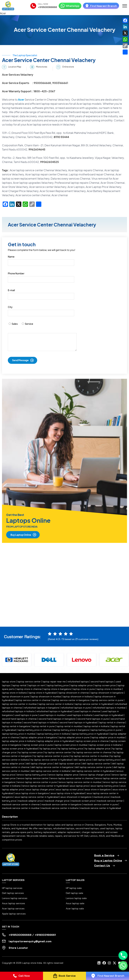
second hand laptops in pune (93, 719)
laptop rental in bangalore (16, 726)
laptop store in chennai (29, 689)
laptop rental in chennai (112, 722)
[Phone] (123, 955)
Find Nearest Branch (101, 6)
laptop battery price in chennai (35, 730)
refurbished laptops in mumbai (109, 708)
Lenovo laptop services (15, 898)
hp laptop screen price (30, 752)
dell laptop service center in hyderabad (93, 771)
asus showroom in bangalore (76, 797)
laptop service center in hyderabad (94, 704)
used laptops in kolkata (80, 715)
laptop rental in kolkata (96, 726)
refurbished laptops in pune (76, 708)
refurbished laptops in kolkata (18, 711)
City (10, 307)
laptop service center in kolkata (56, 704)
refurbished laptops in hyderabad (54, 711)
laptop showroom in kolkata (78, 697)
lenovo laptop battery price (32, 775)
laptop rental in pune (43, 726)
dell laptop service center (96, 764)
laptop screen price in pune (38, 745)
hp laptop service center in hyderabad (51, 760)
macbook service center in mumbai (21, 808)
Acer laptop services (13, 909)
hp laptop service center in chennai (92, 752)
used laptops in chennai (87, 711)
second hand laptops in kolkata (41, 722)
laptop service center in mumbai (19, 704)
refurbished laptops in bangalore (41, 708)
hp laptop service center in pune (51, 756)
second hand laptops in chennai (19, 719)
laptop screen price (105, 685)
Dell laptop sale (74, 893)
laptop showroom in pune (16, 697)
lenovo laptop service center (33, 778)
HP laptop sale (74, 888)
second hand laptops (102, 682)
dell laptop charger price (39, 764)
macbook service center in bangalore (61, 804)
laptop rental (19, 685)
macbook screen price (83, 801)
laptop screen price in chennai (92, 741)
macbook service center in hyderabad (100, 808)
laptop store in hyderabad (43, 693)
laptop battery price (58, 685)
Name (11, 257)
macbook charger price (57, 801)
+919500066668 (47, 7)
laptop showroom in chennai (74, 693)
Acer (21, 100)
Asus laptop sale (75, 903)
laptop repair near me (54, 682)
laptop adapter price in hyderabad (56, 741)
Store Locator (18, 948)
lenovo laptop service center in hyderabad (45, 786)
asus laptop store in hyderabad (68, 793)
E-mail (11, 290)
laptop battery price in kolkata (53, 734)
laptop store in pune (84, 689)
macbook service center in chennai (21, 804)
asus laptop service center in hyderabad (37, 797)
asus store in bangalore (98, 789)
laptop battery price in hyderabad (90, 734)
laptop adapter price (82, 685)
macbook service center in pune (101, 804)
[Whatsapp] (123, 966)
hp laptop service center (58, 752)
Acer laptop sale (75, 909)
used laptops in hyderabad (109, 715)
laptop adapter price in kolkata (19, 741)
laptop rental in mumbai (69, 726)
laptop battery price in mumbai (19, 734)
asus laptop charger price (40, 789)
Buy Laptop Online (21, 535)
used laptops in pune (26, 715)
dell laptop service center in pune (93, 767)
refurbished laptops (78, 682)
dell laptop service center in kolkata (50, 771)
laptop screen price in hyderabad (20, 749)
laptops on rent (37, 685)
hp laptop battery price (70, 749)
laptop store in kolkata (14, 693)
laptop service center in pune (107, 700)
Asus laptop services (13, 903)
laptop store (9, 682)
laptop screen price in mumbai (71, 745)
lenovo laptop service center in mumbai (80, 782)
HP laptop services (12, 888)
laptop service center (29, 682)
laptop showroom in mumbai (46, 697)
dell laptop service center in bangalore (52, 767)
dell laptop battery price (107, 760)
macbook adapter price (30, 801)
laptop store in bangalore (57, 689)
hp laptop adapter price (98, 749)
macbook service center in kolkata (60, 808)
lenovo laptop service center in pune (37, 782)
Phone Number (16, 273)
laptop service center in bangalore (71, 700)
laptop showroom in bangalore (107, 693)
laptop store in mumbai (109, 689)
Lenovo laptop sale (76, 898)
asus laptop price (79, 786)
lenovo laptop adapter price (63, 775)
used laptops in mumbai (52, 715)
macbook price (101, 797)
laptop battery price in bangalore (71, 730)
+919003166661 (45, 935)
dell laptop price (83, 760)
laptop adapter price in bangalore (39, 737)
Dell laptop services (13, 893)
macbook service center (110, 801)
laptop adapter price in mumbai (108, 737)
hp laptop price (48, 749)
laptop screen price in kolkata (105, 745)
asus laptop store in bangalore (32, 793)
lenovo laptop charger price (95, 775)
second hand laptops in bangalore (57, 719)
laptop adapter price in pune (74, 737)
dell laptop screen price (67, 764)
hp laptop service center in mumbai (89, 756)
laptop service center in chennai (33, 700)
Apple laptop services (14, 914)
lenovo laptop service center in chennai (72, 778)
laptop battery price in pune (106, 730)
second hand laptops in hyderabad (78, 722)
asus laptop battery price (105, 786)
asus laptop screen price (69, 789)
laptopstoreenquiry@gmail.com (30, 941)
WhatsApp (70, 6)
